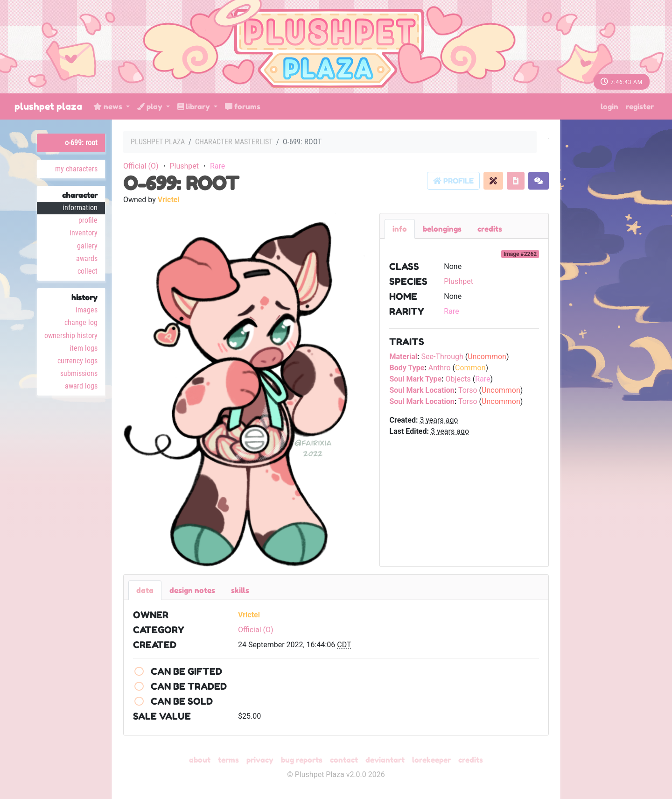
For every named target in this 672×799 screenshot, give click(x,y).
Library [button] (195, 106)
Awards (87, 258)
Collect (87, 271)
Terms (228, 760)
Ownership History (71, 336)
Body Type (407, 368)
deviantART (385, 760)
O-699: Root (81, 143)
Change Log (81, 322)
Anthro (440, 368)
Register (640, 106)
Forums (243, 106)
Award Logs (81, 386)
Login (609, 106)
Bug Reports (302, 760)
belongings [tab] (442, 229)
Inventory (84, 233)
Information (80, 208)
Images (87, 310)
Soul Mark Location (422, 390)
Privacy (260, 760)
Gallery (87, 246)
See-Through (442, 357)
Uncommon (487, 357)
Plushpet (184, 166)
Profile (88, 220)
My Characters (76, 169)
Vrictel (169, 200)
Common (470, 368)
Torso (468, 390)
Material (403, 357)
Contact (344, 760)
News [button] (109, 106)
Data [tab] (145, 590)
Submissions (79, 373)
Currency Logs (77, 361)
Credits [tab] (490, 229)
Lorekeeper (431, 760)
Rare (217, 166)
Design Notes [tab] (192, 590)
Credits (471, 760)
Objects (458, 379)
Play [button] (151, 106)
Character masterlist (234, 142)
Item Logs (84, 348)
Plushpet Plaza (48, 106)
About (200, 760)
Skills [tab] (240, 590)
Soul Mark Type (415, 379)
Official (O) (141, 166)
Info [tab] (400, 229)
